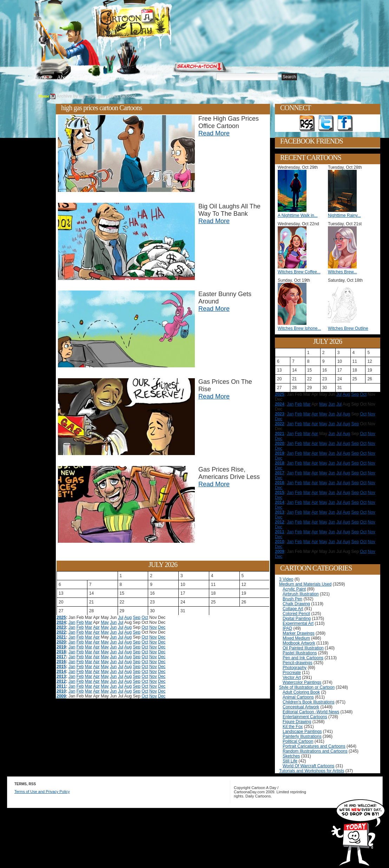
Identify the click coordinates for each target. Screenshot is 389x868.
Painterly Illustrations (302, 736)
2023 (61, 627)
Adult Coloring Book (301, 692)
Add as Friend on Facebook (345, 123)
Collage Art (293, 609)
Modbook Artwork (299, 643)
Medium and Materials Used (305, 584)
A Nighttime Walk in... (298, 215)
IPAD (287, 628)
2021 (61, 637)
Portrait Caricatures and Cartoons (314, 746)
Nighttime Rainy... (344, 215)
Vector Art (292, 677)
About (64, 77)
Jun (113, 622)
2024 (61, 622)
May (105, 622)
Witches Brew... (342, 272)
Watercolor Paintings (302, 682)
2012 (61, 681)
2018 (61, 652)
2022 (61, 632)
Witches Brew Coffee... (299, 272)
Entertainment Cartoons (305, 717)
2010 (61, 691)
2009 (61, 696)
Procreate (292, 673)
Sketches (291, 756)
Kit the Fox (293, 727)
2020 (61, 642)
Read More (214, 133)
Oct (145, 617)
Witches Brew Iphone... (299, 328)
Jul (121, 617)
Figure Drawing (297, 722)
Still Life (290, 761)
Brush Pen (292, 599)
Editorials (90, 77)
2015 (61, 667)
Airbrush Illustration (301, 594)
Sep (137, 617)
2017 (61, 657)
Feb (80, 622)
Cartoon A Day (150, 23)
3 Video (286, 579)
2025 (61, 617)
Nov (153, 627)
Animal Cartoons (298, 697)
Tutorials (119, 77)
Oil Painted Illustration (303, 648)
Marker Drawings (299, 633)
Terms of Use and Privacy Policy (42, 792)
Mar (89, 622)
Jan (72, 622)
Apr (96, 627)
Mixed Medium (296, 638)
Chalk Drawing (296, 604)
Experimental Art (298, 623)
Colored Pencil (296, 614)
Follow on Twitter (326, 123)
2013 (61, 676)
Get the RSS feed (307, 123)
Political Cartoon (298, 741)
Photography (295, 668)
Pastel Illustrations (300, 653)
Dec (162, 627)
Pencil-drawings (298, 663)
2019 (61, 647)
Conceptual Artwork (301, 707)
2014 (61, 672)
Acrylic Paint (294, 589)
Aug (128, 617)
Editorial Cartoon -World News (311, 712)
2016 (61, 662)
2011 (61, 686)
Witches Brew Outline (348, 328)
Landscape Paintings (302, 732)
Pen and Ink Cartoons (303, 658)
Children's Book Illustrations (309, 702)
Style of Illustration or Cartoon (307, 687)
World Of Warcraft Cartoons (308, 766)
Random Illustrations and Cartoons (315, 751)
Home (40, 77)
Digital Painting (297, 619)
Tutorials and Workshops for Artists (312, 771)
